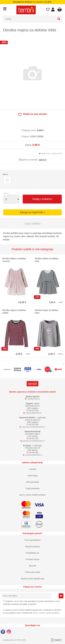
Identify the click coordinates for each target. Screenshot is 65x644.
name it (42, 160)
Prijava (53, 10)
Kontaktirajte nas (32, 553)
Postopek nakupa (33, 559)
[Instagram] (10, 632)
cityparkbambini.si (34, 413)
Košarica (60, 9)
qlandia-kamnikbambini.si (34, 441)
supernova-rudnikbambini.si (34, 427)
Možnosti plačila (32, 482)
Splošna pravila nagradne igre (32, 579)
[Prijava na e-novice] (61, 596)
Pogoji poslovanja (32, 488)
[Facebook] (4, 632)
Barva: (5, 174)
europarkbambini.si (34, 455)
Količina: (6, 193)
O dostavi (33, 469)
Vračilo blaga (33, 476)
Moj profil (33, 566)
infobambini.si (34, 399)
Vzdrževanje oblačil (32, 572)
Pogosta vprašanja (32, 547)
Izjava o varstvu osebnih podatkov (33, 495)
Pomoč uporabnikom (32, 540)
